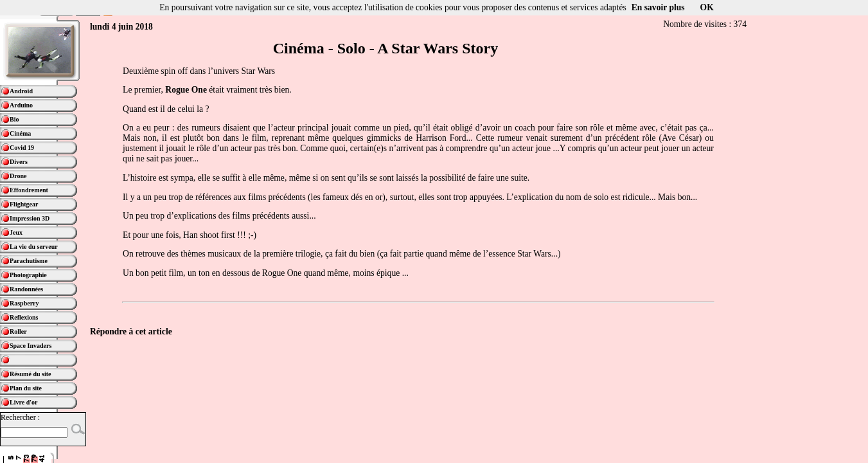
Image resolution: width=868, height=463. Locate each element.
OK (707, 7)
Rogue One (186, 90)
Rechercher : (20, 417)
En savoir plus (658, 7)
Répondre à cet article (131, 331)
